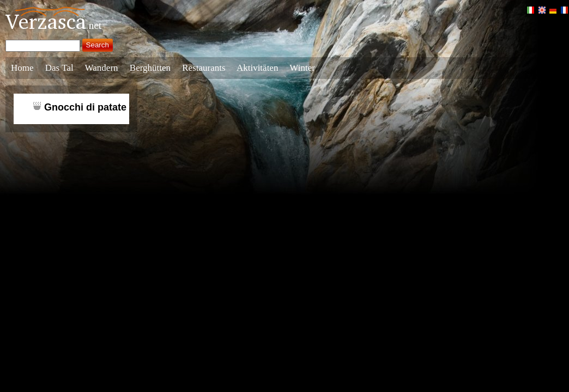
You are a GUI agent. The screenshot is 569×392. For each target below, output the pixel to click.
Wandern (102, 68)
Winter (302, 68)
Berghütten (150, 68)
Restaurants (204, 68)
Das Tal (59, 68)
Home (22, 68)
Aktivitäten (257, 68)
